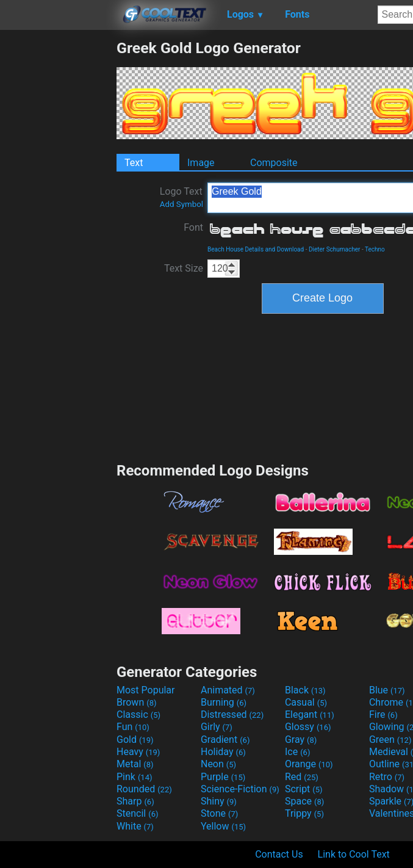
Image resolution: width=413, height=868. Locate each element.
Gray (301, 740)
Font (193, 227)
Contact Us (279, 854)
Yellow (223, 826)
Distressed (232, 714)
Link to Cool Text (354, 854)
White (135, 826)
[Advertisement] (58, 222)
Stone (219, 813)
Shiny (219, 801)
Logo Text (181, 197)
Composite (274, 163)
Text (134, 163)
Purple (223, 777)
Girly (217, 727)
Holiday (223, 752)
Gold (135, 740)
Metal (135, 764)
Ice (297, 752)
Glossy (308, 727)
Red (302, 777)
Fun (133, 727)
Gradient (225, 740)
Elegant (310, 714)
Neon (218, 764)
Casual (306, 702)
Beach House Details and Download (256, 249)
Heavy (138, 752)
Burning (224, 702)
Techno (375, 249)
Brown (136, 702)
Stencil (137, 813)
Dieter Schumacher (335, 249)
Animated (228, 690)
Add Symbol (181, 204)
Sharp (135, 801)
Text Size (184, 268)
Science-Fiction (240, 789)
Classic (138, 714)
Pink (135, 777)
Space (304, 801)
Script (304, 789)
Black (305, 690)
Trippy (304, 813)
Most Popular (146, 690)
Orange (309, 764)
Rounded (144, 789)
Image (201, 163)
